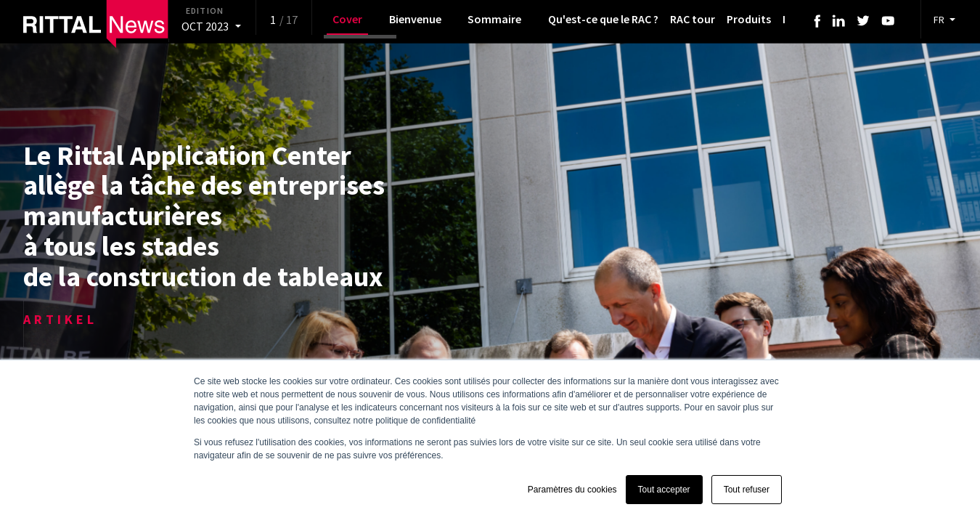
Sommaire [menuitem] (494, 19)
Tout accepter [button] (664, 490)
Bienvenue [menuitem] (415, 19)
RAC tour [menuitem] (693, 19)
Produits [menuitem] (749, 19)
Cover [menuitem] (347, 19)
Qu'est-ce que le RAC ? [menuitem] (603, 19)
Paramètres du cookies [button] (572, 490)
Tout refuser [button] (747, 490)
